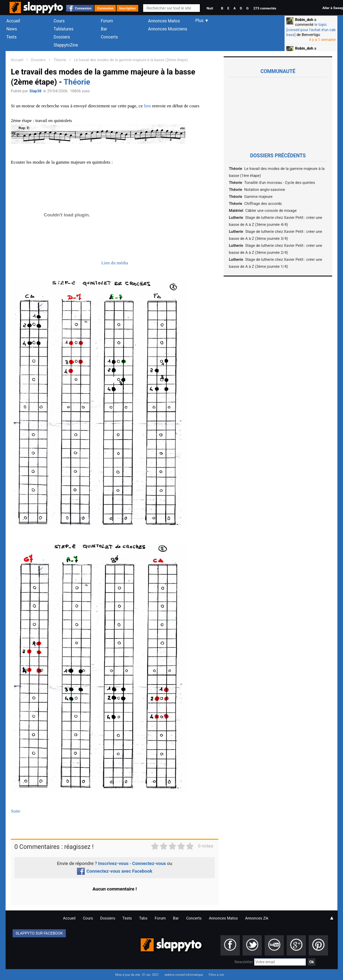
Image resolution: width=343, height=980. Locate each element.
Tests (11, 37)
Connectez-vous (149, 863)
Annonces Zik (257, 918)
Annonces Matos (164, 21)
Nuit (210, 8)
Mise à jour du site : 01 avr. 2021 (137, 975)
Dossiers (62, 37)
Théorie (60, 60)
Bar (104, 29)
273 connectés (265, 8)
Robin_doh (304, 20)
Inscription (127, 8)
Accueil (13, 21)
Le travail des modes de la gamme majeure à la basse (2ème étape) (131, 60)
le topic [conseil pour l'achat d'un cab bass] (311, 30)
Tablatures (64, 29)
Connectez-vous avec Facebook (115, 871)
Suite (16, 811)
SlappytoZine (66, 45)
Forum (107, 21)
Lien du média (114, 263)
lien (147, 106)
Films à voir (216, 975)
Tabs (143, 918)
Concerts (109, 37)
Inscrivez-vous (113, 863)
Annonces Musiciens (168, 29)
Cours (59, 21)
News (12, 29)
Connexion (83, 8)
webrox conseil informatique (184, 975)
